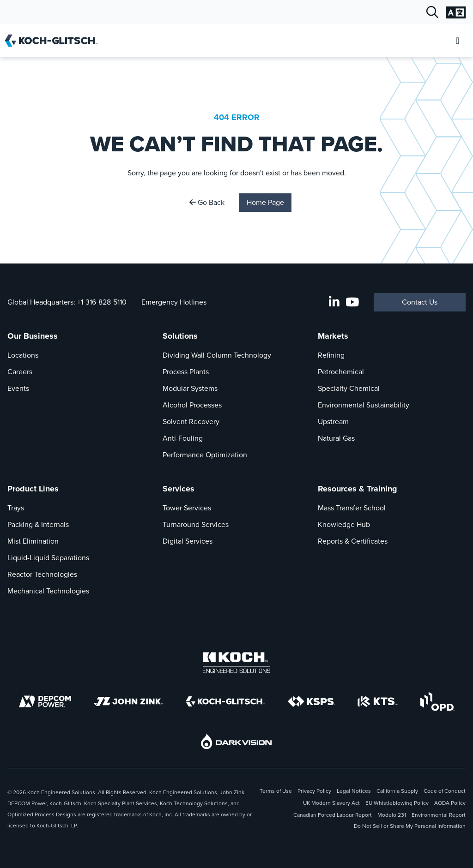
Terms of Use (276, 791)
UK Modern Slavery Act (331, 803)
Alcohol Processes (192, 405)
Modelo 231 (392, 815)
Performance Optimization (205, 455)
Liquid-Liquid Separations (48, 558)
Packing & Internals (38, 524)
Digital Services (188, 541)
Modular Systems (190, 388)
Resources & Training (358, 489)
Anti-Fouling (183, 438)
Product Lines (33, 489)
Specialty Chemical (349, 388)
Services (179, 489)
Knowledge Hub (344, 524)
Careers (20, 372)
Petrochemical (341, 372)
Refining (331, 355)
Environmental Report (439, 815)
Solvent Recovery (191, 422)
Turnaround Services (196, 524)
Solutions (180, 336)
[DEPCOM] (45, 701)
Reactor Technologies (42, 574)
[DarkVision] (236, 741)
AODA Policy (450, 803)
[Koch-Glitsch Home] (54, 41)
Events (18, 388)
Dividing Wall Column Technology (217, 355)
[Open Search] (432, 12)
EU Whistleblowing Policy (397, 803)
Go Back (207, 202)
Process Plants (186, 372)
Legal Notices (354, 791)
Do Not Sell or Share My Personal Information (410, 826)
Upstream (333, 422)
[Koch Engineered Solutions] (236, 663)
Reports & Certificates (353, 541)
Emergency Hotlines (174, 302)
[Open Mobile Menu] (458, 41)
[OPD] (437, 701)
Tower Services (187, 508)
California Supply (397, 791)
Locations (23, 355)
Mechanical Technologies (48, 591)
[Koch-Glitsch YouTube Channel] (352, 302)
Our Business (33, 336)
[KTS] (378, 701)
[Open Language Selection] (456, 12)
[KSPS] (311, 702)
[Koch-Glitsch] (225, 701)
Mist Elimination (33, 541)
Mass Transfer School (352, 508)
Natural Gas (336, 438)
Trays (16, 508)
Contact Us (420, 302)
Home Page (265, 202)
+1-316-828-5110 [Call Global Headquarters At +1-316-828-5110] (102, 302)
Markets (333, 336)
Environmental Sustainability (364, 405)
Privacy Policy (314, 791)
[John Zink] (128, 701)
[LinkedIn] (334, 302)
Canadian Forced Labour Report (333, 815)
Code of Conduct (445, 791)
